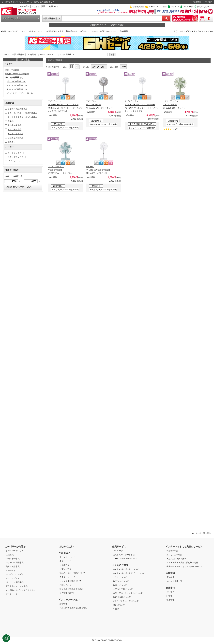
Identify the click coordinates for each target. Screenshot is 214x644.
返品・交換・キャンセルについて (128, 593)
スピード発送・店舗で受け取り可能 (182, 563)
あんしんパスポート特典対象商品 (22, 113)
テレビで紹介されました (32, 31)
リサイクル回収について (70, 581)
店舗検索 (170, 577)
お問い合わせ (65, 585)
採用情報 (197, 2)
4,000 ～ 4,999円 (14, 176)
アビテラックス (17, 153)
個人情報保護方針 (67, 593)
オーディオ (11, 570)
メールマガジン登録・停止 (125, 559)
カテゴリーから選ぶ (12, 18)
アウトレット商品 (15, 134)
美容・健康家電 (13, 567)
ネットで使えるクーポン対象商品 (22, 117)
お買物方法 (64, 565)
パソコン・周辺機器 (15, 582)
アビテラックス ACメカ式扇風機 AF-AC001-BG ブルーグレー (99, 105)
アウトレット (12, 594)
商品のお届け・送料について (72, 573)
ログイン (175, 7)
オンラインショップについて (126, 601)
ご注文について (120, 577)
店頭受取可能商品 (15, 138)
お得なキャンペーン (109, 31)
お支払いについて (121, 581)
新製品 (11, 121)
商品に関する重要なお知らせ (73, 608)
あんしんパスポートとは (124, 555)
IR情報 (169, 596)
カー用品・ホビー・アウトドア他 (21, 590)
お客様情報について (122, 597)
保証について (119, 605)
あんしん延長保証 (174, 555)
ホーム (6, 55)
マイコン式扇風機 (17, 85)
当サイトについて (67, 557)
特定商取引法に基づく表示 (71, 589)
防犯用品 (124, 31)
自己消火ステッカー (89, 31)
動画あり (12, 142)
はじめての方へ (23, 6)
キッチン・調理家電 (15, 563)
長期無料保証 (172, 551)
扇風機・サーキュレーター (42, 55)
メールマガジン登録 (158, 7)
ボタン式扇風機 (16, 81)
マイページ (188, 7)
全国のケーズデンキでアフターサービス (184, 567)
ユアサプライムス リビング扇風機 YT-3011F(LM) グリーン (174, 105)
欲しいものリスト (205, 7)
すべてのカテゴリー (15, 551)
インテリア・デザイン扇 (20, 93)
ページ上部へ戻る (203, 533)
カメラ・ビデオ (13, 578)
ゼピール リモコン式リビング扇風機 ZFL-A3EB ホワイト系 (98, 170)
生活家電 (10, 555)
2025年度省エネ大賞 (55, 31)
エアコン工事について (123, 589)
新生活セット (72, 31)
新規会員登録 (138, 7)
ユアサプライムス (18, 157)
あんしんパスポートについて (126, 569)
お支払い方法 (65, 569)
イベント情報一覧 (174, 581)
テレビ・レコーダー (15, 574)
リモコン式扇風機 (17, 89)
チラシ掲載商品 (15, 130)
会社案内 (208, 2)
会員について (65, 561)
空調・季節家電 (50, 19)
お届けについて (120, 585)
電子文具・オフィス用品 (17, 586)
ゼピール (14, 161)
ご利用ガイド (53, 6)
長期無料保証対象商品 (17, 109)
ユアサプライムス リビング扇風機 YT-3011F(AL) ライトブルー (61, 170)
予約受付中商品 (15, 125)
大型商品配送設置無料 (176, 559)
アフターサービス (67, 577)
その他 (116, 609)
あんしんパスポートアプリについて (129, 573)
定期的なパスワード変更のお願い (107, 25)
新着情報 (63, 604)
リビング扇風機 (64, 55)
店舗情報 (170, 573)
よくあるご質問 (38, 6)
